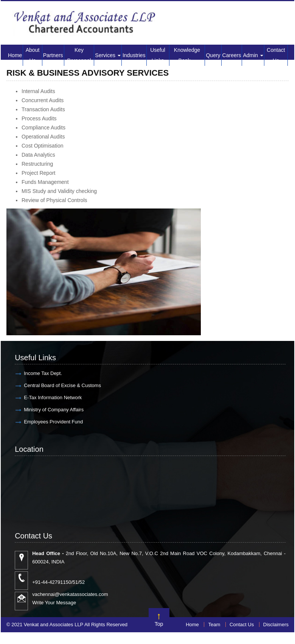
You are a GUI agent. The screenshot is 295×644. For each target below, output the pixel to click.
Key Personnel (79, 55)
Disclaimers (276, 625)
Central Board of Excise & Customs (62, 385)
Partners (53, 55)
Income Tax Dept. (43, 373)
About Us (33, 55)
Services (108, 55)
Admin (253, 55)
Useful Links (158, 55)
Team (214, 625)
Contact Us (276, 55)
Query (213, 55)
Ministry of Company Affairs (54, 410)
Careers (232, 55)
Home (15, 55)
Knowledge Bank (187, 55)
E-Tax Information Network (53, 397)
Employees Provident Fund (53, 422)
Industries (134, 55)
